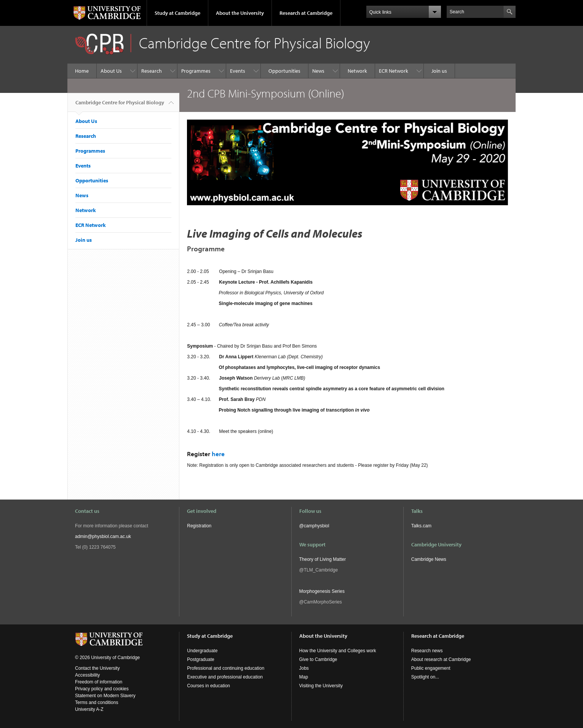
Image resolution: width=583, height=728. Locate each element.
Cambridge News (429, 559)
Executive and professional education (225, 677)
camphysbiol (317, 526)
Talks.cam (421, 526)
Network (357, 71)
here (218, 454)
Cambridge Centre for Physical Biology (120, 105)
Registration (199, 526)
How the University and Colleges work (338, 651)
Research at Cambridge (306, 13)
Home (82, 71)
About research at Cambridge (441, 659)
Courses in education (208, 686)
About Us (111, 71)
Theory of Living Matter (323, 559)
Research (152, 71)
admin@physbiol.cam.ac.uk (103, 536)
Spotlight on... (425, 677)
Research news (427, 651)
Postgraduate (200, 659)
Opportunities (284, 71)
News (318, 71)
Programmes (196, 71)
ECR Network (394, 71)
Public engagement (431, 668)
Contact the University (97, 668)
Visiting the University (321, 686)
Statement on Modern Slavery (105, 696)
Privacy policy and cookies (102, 689)
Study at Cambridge (177, 13)
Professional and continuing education (226, 668)
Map (304, 677)
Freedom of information (99, 682)
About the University (240, 13)
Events (238, 71)
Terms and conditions (97, 702)
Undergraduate (202, 651)
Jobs (304, 668)
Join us (439, 71)
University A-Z (89, 709)
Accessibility (87, 675)
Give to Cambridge (318, 659)
